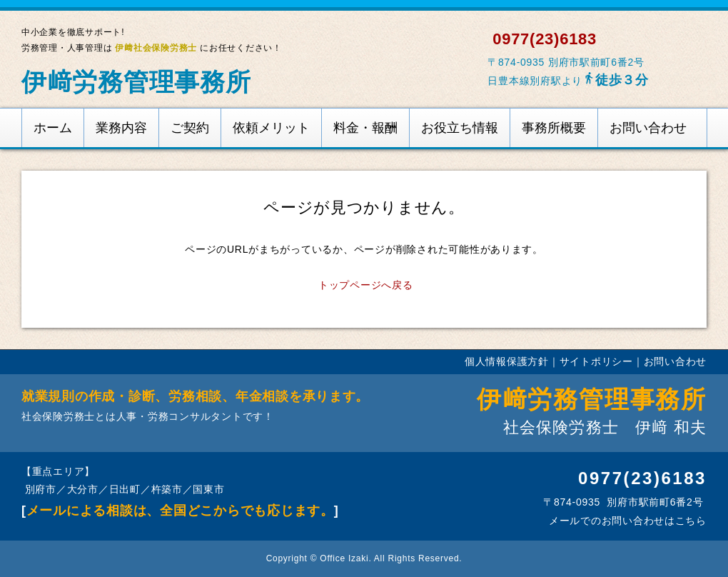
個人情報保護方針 (507, 361)
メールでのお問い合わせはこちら (626, 521)
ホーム (53, 128)
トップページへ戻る (366, 285)
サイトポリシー (596, 361)
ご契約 (190, 128)
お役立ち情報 (460, 128)
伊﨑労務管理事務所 (136, 82)
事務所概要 (554, 128)
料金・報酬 (365, 128)
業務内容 (121, 128)
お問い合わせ (648, 128)
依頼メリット (271, 128)
